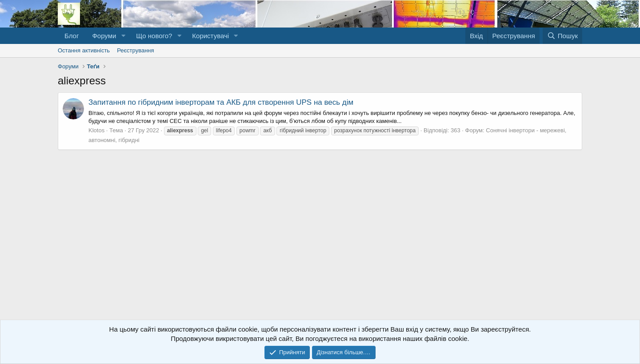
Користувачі (210, 36)
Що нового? (154, 36)
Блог (72, 36)
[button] (123, 36)
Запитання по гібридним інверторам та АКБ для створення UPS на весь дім (221, 102)
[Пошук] (562, 36)
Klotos (96, 130)
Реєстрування (135, 50)
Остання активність (84, 50)
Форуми (104, 36)
